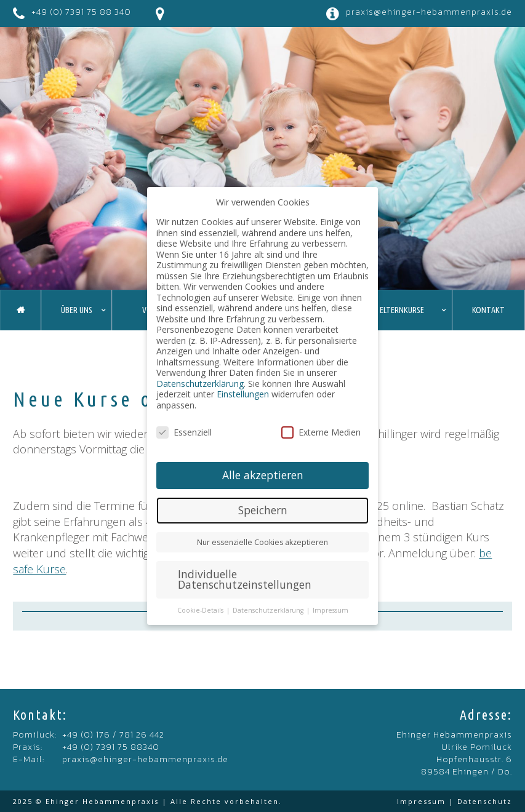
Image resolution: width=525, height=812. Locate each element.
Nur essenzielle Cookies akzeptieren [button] (262, 542)
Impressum (421, 801)
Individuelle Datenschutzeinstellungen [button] (245, 579)
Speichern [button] (263, 510)
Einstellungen (243, 394)
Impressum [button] (331, 610)
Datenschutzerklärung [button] (269, 610)
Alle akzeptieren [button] (263, 475)
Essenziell (184, 432)
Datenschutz (485, 801)
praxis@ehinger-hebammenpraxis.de (429, 12)
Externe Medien (321, 432)
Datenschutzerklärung (200, 384)
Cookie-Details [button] (201, 610)
